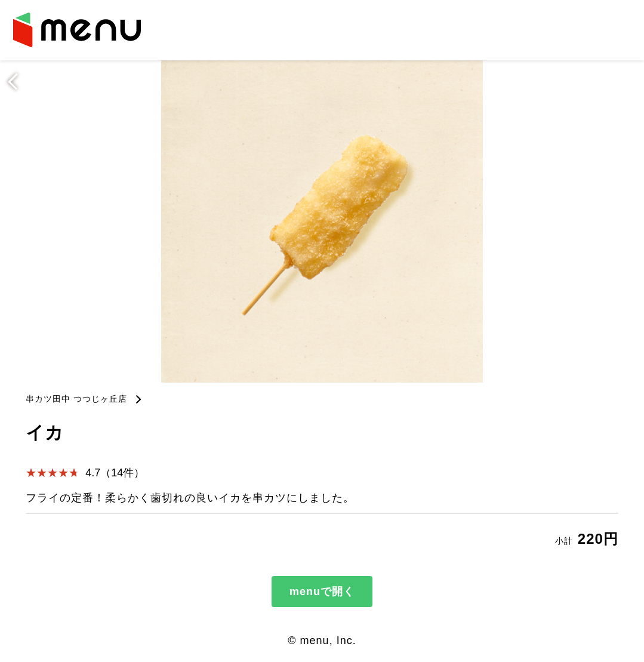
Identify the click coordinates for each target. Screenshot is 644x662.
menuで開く (322, 592)
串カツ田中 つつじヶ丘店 (76, 399)
